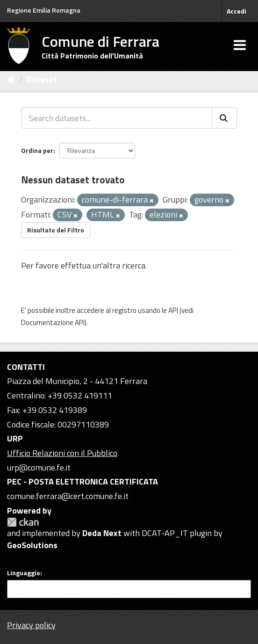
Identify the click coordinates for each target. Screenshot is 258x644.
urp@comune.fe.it (39, 467)
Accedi (236, 11)
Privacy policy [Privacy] (31, 625)
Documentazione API (53, 322)
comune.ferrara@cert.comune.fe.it (68, 496)
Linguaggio (24, 573)
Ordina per (37, 150)
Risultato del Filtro (56, 230)
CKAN (23, 522)
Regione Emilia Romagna (44, 10)
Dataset (42, 79)
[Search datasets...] (117, 118)
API (173, 310)
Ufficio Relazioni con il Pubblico (62, 453)
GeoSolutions (32, 545)
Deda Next (102, 533)
